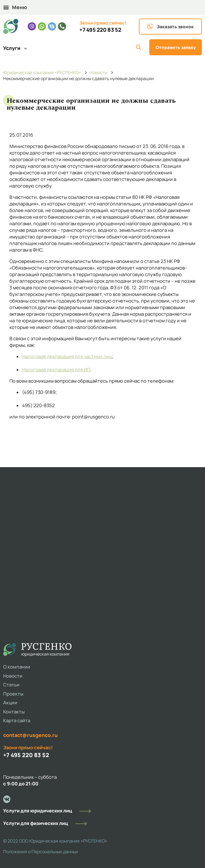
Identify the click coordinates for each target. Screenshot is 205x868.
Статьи (11, 685)
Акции (10, 703)
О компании (17, 667)
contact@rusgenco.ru (30, 735)
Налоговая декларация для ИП (56, 370)
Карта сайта (17, 721)
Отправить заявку (176, 47)
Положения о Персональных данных (41, 852)
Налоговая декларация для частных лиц (67, 356)
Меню (15, 7)
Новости (13, 676)
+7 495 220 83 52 (100, 30)
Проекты (13, 694)
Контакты (14, 712)
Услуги (15, 48)
